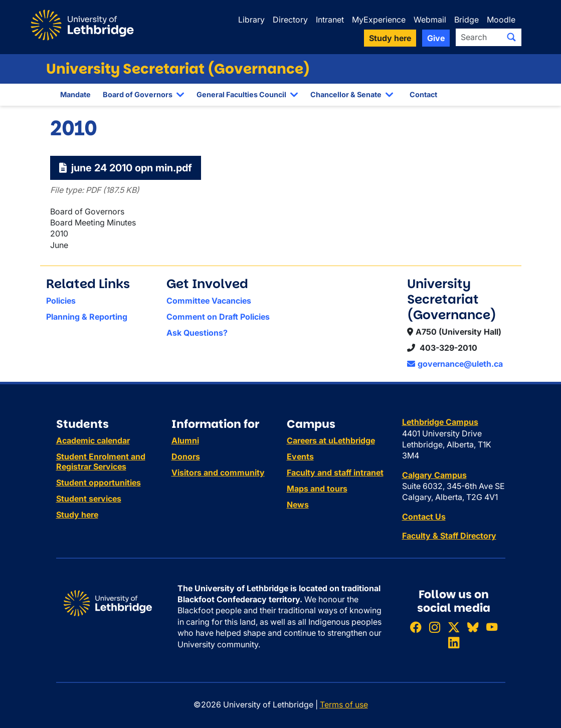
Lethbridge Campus (440, 422)
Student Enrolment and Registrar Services (101, 461)
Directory (290, 20)
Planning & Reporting (87, 317)
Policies (61, 301)
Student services (89, 499)
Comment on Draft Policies (218, 317)
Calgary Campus (434, 475)
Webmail (430, 20)
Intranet (330, 20)
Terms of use (344, 704)
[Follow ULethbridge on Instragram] (435, 627)
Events (300, 456)
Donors (186, 456)
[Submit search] (511, 37)
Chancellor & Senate (346, 94)
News (298, 505)
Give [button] (436, 38)
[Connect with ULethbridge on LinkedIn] (454, 643)
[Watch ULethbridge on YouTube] (492, 627)
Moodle (501, 20)
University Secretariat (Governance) (178, 69)
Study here (77, 515)
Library (251, 20)
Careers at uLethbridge (331, 440)
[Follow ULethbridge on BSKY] (473, 627)
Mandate (75, 94)
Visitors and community (218, 472)
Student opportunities (99, 482)
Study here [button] (390, 38)
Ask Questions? (197, 333)
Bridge (466, 20)
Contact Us (424, 517)
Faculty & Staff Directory (449, 536)
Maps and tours (317, 489)
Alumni (185, 440)
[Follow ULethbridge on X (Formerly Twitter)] (454, 627)
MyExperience (379, 20)
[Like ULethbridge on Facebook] (416, 627)
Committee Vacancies (209, 301)
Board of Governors (138, 94)
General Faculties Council (241, 94)
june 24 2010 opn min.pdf (126, 168)
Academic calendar (93, 440)
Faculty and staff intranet (335, 472)
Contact (423, 94)
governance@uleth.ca (455, 364)
